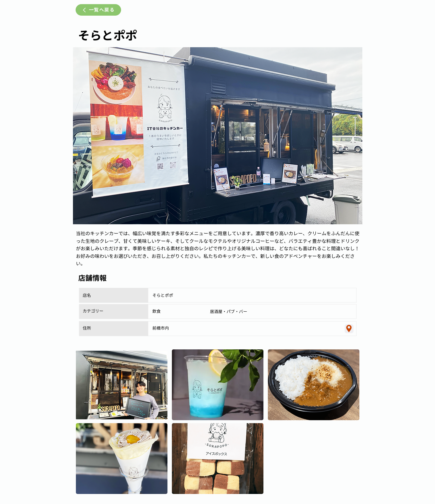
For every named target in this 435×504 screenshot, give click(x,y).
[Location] (349, 329)
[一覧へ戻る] (98, 10)
